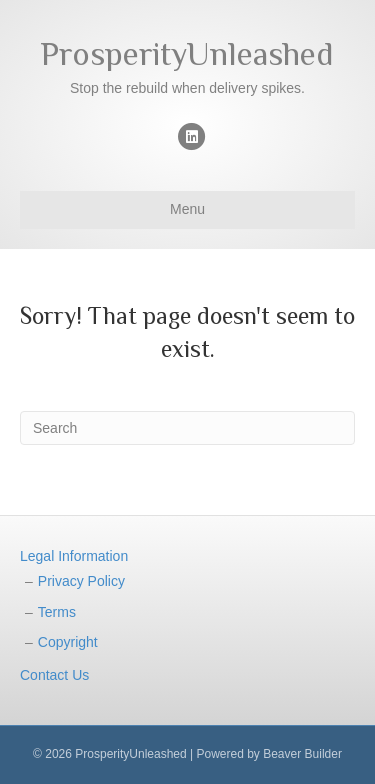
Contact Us (54, 675)
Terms (57, 612)
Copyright (68, 642)
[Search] (187, 428)
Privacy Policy (81, 581)
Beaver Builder (302, 754)
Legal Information (74, 556)
